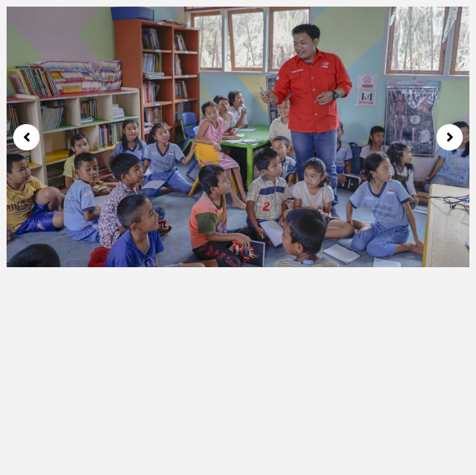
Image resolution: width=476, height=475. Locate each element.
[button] (26, 137)
